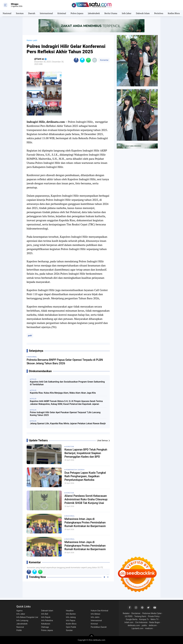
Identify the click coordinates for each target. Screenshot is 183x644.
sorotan (70, 447)
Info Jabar (127, 13)
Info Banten (71, 614)
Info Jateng (71, 617)
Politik (19, 630)
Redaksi (126, 613)
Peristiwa (159, 13)
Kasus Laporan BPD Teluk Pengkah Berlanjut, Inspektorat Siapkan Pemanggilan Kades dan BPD (86, 453)
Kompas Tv (144, 619)
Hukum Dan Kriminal (100, 611)
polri (30, 336)
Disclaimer (136, 613)
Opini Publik (71, 627)
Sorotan (20, 13)
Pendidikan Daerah (99, 627)
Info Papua (71, 620)
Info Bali (45, 614)
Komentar (104, 60)
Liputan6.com (138, 628)
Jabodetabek (94, 13)
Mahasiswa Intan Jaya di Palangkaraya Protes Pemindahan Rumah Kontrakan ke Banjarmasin (85, 522)
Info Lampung (22, 620)
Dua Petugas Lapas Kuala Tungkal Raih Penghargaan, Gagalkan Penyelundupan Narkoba (85, 476)
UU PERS (129, 616)
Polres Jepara (77, 13)
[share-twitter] (82, 60)
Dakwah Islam (143, 13)
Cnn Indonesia (141, 622)
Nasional (7, 13)
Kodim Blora (174, 13)
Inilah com (129, 622)
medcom (149, 628)
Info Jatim (95, 617)
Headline (70, 611)
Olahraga (45, 627)
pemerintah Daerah (75, 470)
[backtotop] (91, 637)
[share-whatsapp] (88, 60)
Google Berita (132, 619)
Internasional (46, 13)
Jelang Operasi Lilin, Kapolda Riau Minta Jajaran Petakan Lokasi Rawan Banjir (68, 423)
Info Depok (46, 617)
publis (144, 625)
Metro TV (155, 619)
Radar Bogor (155, 622)
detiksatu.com (134, 625)
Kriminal (62, 13)
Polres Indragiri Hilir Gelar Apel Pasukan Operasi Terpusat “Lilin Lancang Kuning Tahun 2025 (65, 414)
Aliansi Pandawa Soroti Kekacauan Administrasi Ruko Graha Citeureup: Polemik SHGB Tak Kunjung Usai (86, 499)
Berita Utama (111, 13)
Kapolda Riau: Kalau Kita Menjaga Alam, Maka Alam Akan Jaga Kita (63, 393)
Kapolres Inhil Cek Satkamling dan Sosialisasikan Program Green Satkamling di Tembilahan (67, 383)
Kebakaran (46, 624)
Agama (19, 611)
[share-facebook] (76, 60)
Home (29, 40)
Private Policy (154, 616)
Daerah (32, 13)
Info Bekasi (96, 614)
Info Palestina (47, 620)
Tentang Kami (140, 616)
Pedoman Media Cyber (152, 613)
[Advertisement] (137, 192)
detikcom (153, 625)
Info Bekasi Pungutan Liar (27, 617)
